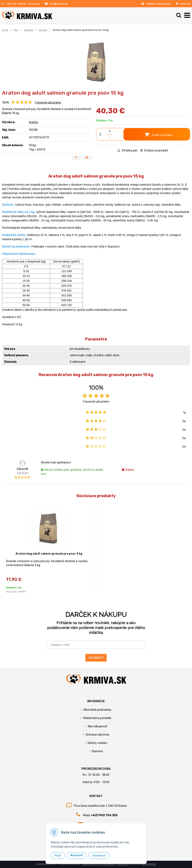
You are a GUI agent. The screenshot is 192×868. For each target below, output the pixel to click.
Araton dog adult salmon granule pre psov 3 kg (49, 554)
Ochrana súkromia (97, 735)
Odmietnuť (99, 855)
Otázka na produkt (154, 151)
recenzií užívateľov (48, 103)
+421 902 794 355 (16, 4)
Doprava (97, 751)
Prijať (58, 855)
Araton (33, 122)
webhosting (122, 864)
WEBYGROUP (149, 864)
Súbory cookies (97, 743)
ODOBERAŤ (96, 658)
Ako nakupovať (97, 726)
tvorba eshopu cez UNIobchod (98, 864)
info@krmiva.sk (59, 4)
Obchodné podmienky (97, 710)
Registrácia (164, 4)
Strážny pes (128, 151)
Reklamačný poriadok (97, 718)
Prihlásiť (150, 4)
